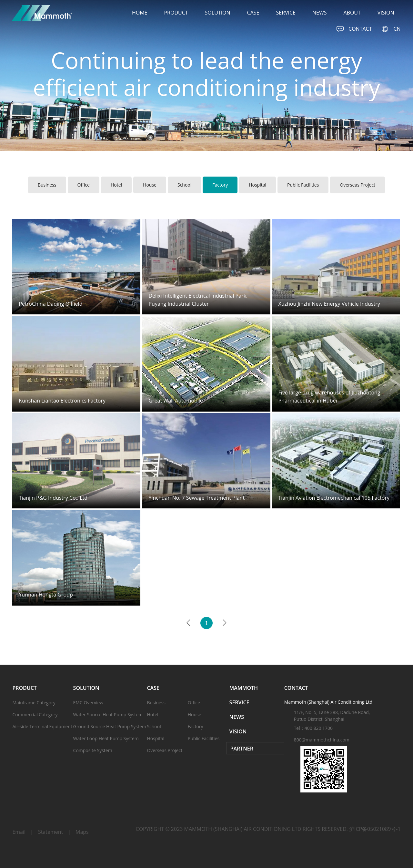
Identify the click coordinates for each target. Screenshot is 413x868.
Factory (220, 185)
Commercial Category (35, 715)
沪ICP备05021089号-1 (375, 829)
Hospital (257, 185)
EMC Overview (88, 703)
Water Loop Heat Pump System (106, 738)
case (253, 13)
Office (84, 185)
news (319, 13)
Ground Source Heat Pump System (110, 726)
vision (386, 13)
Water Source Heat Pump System (108, 715)
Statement (50, 832)
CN (391, 29)
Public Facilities (303, 185)
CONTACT (354, 29)
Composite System (93, 750)
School (184, 185)
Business (47, 185)
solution (218, 13)
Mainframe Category (34, 703)
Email (19, 832)
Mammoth (244, 688)
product (176, 13)
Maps (82, 832)
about (352, 13)
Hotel (116, 185)
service (286, 13)
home (140, 13)
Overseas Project (358, 185)
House (150, 185)
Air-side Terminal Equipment (42, 726)
